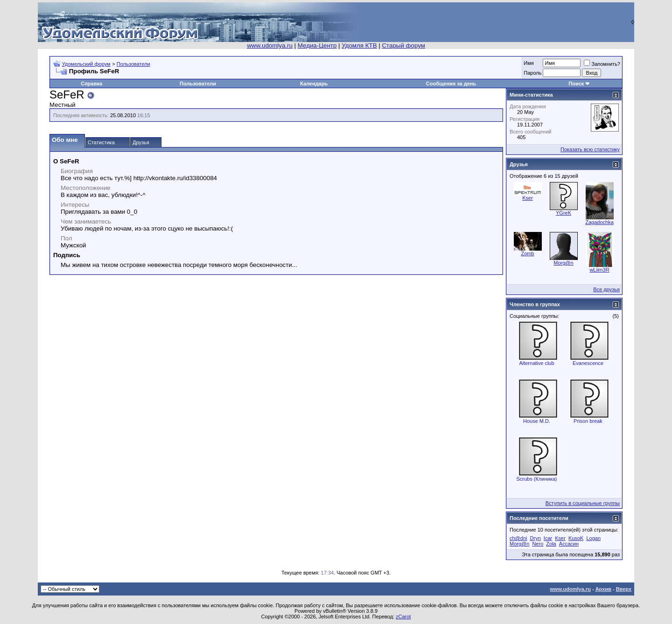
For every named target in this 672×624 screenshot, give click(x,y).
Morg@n (563, 263)
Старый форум (403, 46)
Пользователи (133, 64)
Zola (551, 544)
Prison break (588, 421)
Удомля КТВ (359, 46)
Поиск (576, 84)
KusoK (576, 538)
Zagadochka (599, 222)
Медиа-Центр (317, 46)
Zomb (527, 253)
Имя (528, 63)
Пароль (532, 73)
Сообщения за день (451, 84)
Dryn (535, 538)
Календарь (314, 84)
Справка (91, 84)
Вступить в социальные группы (583, 503)
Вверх (624, 589)
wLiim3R (599, 270)
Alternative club (536, 363)
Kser (528, 198)
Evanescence (588, 363)
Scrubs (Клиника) (537, 479)
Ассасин (569, 544)
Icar (548, 538)
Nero (538, 544)
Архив (603, 589)
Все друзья (606, 289)
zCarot (403, 617)
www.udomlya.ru (270, 46)
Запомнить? (602, 64)
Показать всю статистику (590, 149)
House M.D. (537, 421)
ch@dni (518, 538)
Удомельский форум (86, 64)
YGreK (563, 213)
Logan (593, 538)
